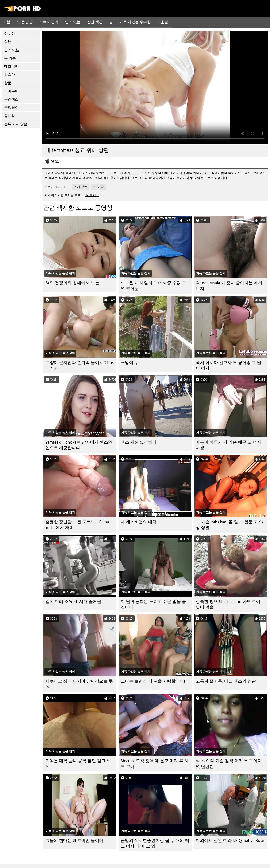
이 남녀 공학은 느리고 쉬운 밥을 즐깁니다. (153, 604)
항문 (8, 83)
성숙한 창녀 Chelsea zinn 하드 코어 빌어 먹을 (228, 604)
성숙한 (10, 75)
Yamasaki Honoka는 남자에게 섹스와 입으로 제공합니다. (79, 445)
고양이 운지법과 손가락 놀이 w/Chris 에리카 (80, 365)
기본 (7, 22)
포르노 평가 (49, 22)
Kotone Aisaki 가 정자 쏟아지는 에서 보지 (229, 286)
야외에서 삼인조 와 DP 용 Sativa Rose (230, 840)
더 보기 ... (92, 195)
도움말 (163, 22)
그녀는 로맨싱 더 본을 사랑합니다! (153, 681)
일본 (8, 42)
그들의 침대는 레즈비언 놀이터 (74, 840)
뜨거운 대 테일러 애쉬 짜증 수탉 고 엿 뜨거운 (153, 286)
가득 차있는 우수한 (135, 22)
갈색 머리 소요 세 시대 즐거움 (73, 602)
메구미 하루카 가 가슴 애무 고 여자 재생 (228, 445)
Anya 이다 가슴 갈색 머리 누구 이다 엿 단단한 (229, 764)
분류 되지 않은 (16, 124)
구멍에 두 (130, 363)
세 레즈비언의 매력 (139, 522)
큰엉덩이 (11, 108)
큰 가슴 (10, 58)
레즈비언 (11, 66)
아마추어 (11, 91)
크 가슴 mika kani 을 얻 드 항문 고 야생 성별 (229, 525)
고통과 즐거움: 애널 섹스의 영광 (226, 681)
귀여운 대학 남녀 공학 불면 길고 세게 (78, 764)
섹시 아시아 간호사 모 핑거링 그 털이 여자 (228, 365)
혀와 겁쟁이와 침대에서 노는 (72, 283)
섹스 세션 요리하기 (139, 442)
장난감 (10, 116)
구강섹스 (11, 99)
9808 (55, 162)
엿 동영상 (25, 22)
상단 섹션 (95, 22)
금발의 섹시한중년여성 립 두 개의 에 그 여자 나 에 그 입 (155, 843)
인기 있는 (73, 22)
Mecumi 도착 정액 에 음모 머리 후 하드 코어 (155, 764)
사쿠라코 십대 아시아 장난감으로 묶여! (79, 684)
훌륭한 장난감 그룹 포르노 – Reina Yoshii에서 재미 (77, 525)
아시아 (10, 34)
